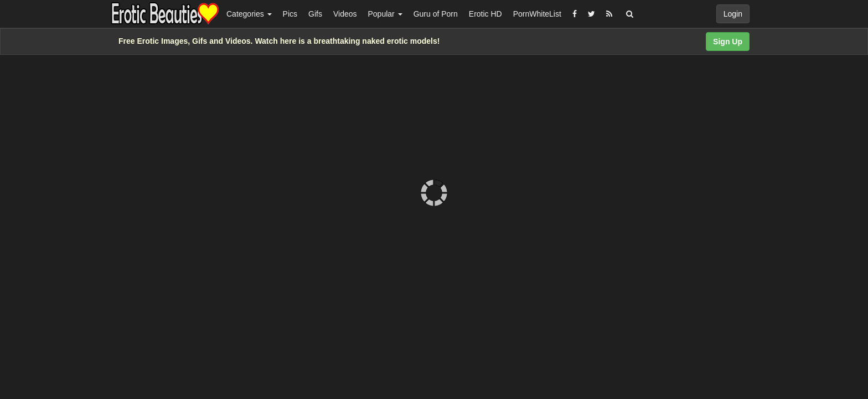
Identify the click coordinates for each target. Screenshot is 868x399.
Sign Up (728, 42)
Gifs (315, 14)
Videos (345, 14)
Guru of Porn (436, 14)
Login (733, 14)
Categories (249, 14)
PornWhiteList (537, 14)
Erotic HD (485, 14)
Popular (385, 14)
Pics (290, 14)
